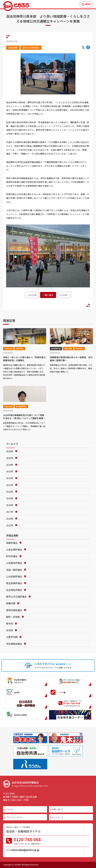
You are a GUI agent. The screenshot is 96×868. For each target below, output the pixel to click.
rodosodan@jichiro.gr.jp (25, 850)
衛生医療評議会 (21, 406)
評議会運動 (13, 48)
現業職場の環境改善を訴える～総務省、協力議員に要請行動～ (71, 359)
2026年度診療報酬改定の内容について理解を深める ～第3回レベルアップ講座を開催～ (24, 417)
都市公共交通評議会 (31, 48)
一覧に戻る (48, 295)
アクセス (10, 809)
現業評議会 (20, 348)
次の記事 (63, 295)
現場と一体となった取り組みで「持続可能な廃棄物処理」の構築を (24, 359)
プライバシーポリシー (15, 817)
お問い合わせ (57, 809)
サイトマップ (57, 817)
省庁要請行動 (56, 348)
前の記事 (33, 295)
